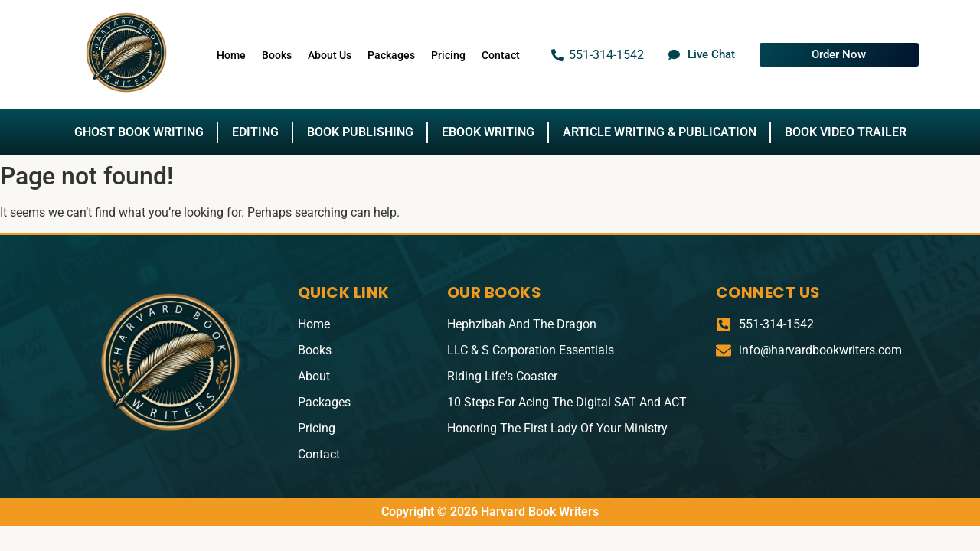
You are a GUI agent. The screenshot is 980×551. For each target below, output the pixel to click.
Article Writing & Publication (660, 132)
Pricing (448, 55)
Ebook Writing (488, 132)
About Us (330, 55)
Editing (255, 132)
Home (231, 55)
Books (277, 55)
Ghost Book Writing (139, 132)
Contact (501, 55)
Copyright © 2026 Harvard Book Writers (490, 512)
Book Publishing (360, 132)
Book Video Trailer (846, 132)
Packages (391, 55)
